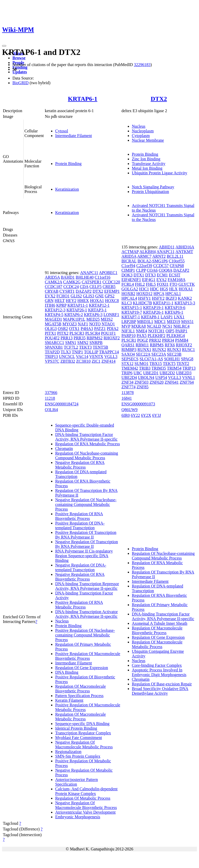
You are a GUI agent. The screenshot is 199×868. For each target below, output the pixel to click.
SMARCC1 (55, 343)
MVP (126, 326)
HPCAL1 (173, 294)
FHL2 (140, 284)
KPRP (61, 305)
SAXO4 (128, 354)
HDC (154, 289)
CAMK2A (54, 282)
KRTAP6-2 (74, 315)
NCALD (154, 326)
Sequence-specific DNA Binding (82, 724)
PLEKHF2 (157, 336)
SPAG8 (187, 359)
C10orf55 (177, 261)
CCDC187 (54, 287)
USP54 (161, 378)
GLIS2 (76, 296)
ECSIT (175, 275)
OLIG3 (51, 329)
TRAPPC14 (109, 352)
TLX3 (66, 352)
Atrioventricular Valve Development (85, 812)
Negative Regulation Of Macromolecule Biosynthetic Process (86, 805)
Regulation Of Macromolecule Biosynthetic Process (81, 689)
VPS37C (52, 361)
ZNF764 (187, 382)
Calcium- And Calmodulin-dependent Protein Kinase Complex (86, 791)
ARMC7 (144, 256)
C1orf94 (128, 266)
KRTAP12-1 (99, 305)
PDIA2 (113, 329)
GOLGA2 (130, 289)
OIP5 (170, 331)
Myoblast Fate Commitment (79, 738)
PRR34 (168, 340)
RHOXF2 (112, 338)
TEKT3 (85, 347)
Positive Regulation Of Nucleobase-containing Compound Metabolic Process (85, 635)
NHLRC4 (181, 326)
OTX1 (74, 329)
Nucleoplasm (143, 131)
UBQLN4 (146, 378)
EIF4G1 (149, 280)
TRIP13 (51, 357)
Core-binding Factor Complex (157, 665)
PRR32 (155, 340)
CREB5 (109, 287)
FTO (173, 284)
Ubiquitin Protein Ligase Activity (160, 173)
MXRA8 (139, 326)
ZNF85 (143, 387)
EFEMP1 (112, 291)
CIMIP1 (128, 270)
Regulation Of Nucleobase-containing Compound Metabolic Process (87, 455)
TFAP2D (52, 352)
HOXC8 (112, 301)
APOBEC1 (108, 273)
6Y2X (146, 415)
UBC (138, 373)
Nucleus (139, 126)
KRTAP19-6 (175, 308)
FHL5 (151, 284)
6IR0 (126, 415)
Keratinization (67, 189)
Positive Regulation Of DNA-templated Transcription (80, 525)
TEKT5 (169, 364)
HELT (60, 301)
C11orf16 (102, 277)
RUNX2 (159, 350)
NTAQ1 (108, 324)
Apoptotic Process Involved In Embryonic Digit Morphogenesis (159, 672)
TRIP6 (127, 373)
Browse (19, 58)
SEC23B (174, 354)
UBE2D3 (184, 373)
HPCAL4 (129, 298)
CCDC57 (161, 266)
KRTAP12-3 (55, 310)
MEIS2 (107, 319)
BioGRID (20, 83)
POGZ (143, 340)
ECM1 (162, 275)
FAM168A (176, 280)
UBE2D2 (167, 373)
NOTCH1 (156, 331)
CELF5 (95, 287)
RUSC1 (188, 350)
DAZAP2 (84, 291)
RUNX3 (174, 350)
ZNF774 (129, 387)
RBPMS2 (94, 338)
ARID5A (52, 277)
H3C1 (144, 289)
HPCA (159, 294)
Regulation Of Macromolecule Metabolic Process (81, 717)
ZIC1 (96, 361)
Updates (20, 72)
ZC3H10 (83, 361)
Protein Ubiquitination (151, 192)
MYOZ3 (70, 324)
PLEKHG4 (176, 336)
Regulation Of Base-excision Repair (162, 684)
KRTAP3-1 (97, 310)
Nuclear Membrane (148, 140)
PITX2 (63, 333)
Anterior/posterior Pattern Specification (77, 782)
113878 (128, 393)
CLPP (141, 270)
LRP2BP (129, 322)
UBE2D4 (129, 378)
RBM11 (142, 345)
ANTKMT (184, 252)
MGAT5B (53, 324)
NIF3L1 (128, 331)
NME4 (141, 331)
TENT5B (101, 347)
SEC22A (143, 354)
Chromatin (64, 449)
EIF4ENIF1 (131, 280)
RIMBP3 (129, 350)
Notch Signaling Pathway (153, 187)
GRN (49, 301)
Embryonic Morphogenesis (78, 817)
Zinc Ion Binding (146, 159)
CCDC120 (111, 282)
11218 (50, 398)
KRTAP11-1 (78, 305)
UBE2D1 (151, 373)
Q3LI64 (51, 410)
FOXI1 (163, 284)
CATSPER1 (91, 282)
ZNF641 (172, 382)
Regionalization (68, 752)
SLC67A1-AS (151, 359)
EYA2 (162, 280)
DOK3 (127, 275)
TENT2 (183, 364)
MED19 (174, 322)
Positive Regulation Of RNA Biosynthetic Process (79, 516)
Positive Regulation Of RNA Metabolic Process (79, 605)
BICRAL (129, 261)
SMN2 (83, 343)
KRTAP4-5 (54, 315)
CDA (84, 287)
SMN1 (71, 343)
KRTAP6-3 (93, 315)
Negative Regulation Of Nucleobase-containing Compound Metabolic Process (86, 504)
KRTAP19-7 (132, 312)
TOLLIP (91, 352)
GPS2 (109, 296)
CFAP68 (177, 266)
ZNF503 (141, 382)
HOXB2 (128, 294)
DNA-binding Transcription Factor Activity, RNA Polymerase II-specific (86, 437)
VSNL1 (189, 378)
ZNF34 (127, 382)
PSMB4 (182, 340)
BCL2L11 (175, 256)
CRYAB (52, 291)
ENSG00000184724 (62, 404)
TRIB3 (145, 368)
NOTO (95, 324)
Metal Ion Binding (147, 168)
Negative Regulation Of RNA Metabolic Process (80, 465)
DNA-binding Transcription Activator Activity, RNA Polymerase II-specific (87, 614)
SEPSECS (130, 359)
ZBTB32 (68, 361)
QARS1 (128, 345)
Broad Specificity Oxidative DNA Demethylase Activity (160, 691)
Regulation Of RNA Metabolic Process (88, 444)
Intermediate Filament (74, 136)
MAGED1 (54, 319)
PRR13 (67, 338)
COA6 (152, 270)
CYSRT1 (67, 291)
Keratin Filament (69, 700)
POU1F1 (108, 333)
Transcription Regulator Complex (83, 733)
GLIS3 (89, 296)
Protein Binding (68, 164)
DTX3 (150, 275)
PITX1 (51, 333)
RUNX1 (144, 350)
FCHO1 (63, 296)
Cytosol (62, 131)
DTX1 (139, 275)
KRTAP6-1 (83, 99)
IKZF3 (171, 298)
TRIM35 (159, 368)
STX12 (127, 364)
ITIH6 (50, 305)
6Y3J (157, 415)
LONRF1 (111, 315)
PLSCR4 (93, 333)
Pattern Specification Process (79, 696)
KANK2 (185, 298)
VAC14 (82, 357)
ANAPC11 (89, 273)
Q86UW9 (130, 410)
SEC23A (159, 354)
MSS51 (187, 322)
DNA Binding (67, 672)
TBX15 (156, 364)
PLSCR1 (129, 340)
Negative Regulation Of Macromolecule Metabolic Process (84, 745)
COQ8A (166, 270)
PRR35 (80, 338)
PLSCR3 (77, 333)
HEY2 (71, 301)
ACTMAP (130, 252)
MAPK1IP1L (74, 319)
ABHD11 (167, 247)
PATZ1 (100, 329)
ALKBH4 (148, 252)
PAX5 (142, 336)
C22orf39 (144, 266)
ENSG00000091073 (138, 404)
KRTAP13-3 (185, 303)
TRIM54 (174, 368)
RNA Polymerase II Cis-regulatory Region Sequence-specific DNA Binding (84, 556)
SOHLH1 (172, 359)
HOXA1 (97, 301)
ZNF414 (109, 361)
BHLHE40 (85, 277)
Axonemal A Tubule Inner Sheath (160, 623)
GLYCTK (186, 284)
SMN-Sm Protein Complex (78, 756)
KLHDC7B (143, 303)
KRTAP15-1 (132, 308)
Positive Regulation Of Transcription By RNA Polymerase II (86, 535)
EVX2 (50, 296)
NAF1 (83, 324)
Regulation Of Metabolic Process (83, 798)
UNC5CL (67, 357)
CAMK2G (72, 282)
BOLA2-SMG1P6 (153, 261)
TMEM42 (130, 368)
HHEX (83, 301)
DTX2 (159, 99)
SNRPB (96, 343)
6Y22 (136, 415)
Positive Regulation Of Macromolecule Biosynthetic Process (88, 656)
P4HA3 (87, 329)
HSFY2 (158, 298)
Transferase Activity (149, 164)
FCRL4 (128, 284)
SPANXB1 (54, 347)
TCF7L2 (71, 347)
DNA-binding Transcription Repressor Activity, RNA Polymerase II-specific (87, 586)
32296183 (142, 65)
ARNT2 (159, 256)
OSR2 (63, 329)
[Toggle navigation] (4, 46)
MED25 (93, 319)
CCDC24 (71, 287)
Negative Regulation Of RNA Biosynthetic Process (80, 577)
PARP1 (182, 331)
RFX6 (170, 345)
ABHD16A (185, 247)
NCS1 (167, 326)
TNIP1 (77, 352)
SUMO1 (141, 364)
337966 (51, 393)
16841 (127, 398)
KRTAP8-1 (150, 317)
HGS (164, 289)
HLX (173, 289)
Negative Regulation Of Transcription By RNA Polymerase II (87, 544)
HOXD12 (144, 294)
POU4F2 (52, 338)
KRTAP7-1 (131, 317)
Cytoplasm (141, 136)
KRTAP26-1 (77, 310)
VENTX (96, 357)
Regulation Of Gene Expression (82, 668)
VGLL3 (111, 357)
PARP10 (129, 336)
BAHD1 (68, 277)
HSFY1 (144, 298)
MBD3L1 (145, 322)
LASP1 (167, 317)
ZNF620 (157, 382)
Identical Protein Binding (76, 728)
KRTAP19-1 (153, 308)
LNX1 (179, 317)
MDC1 (160, 322)
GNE (100, 296)
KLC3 (127, 303)
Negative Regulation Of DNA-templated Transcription (81, 567)
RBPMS (157, 345)
